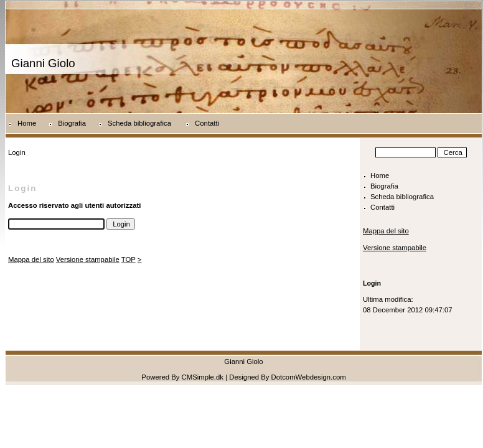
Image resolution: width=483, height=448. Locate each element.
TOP (129, 259)
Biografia (72, 123)
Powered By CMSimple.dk (182, 377)
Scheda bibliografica (140, 123)
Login (372, 283)
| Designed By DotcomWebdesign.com (286, 377)
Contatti (207, 123)
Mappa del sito (31, 259)
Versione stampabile (88, 259)
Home (27, 123)
